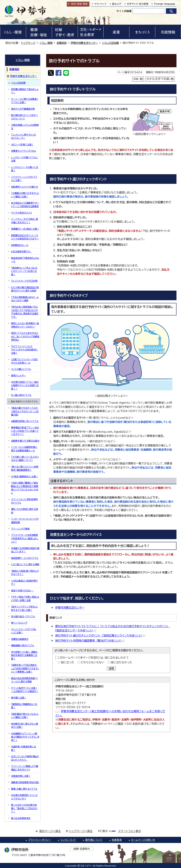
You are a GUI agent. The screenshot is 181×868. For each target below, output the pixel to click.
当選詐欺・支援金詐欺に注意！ (24, 748)
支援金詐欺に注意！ (21, 776)
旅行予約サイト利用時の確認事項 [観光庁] (90, 641)
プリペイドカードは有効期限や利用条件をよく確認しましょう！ (25, 538)
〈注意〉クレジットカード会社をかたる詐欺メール (24, 361)
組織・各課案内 (82, 849)
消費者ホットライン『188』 (23, 151)
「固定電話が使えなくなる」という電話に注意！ (25, 716)
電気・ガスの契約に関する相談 (25, 511)
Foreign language (165, 4)
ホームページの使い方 (143, 840)
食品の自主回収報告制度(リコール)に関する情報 (24, 680)
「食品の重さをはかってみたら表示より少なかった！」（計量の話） (25, 411)
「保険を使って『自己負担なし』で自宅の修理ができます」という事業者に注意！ (25, 668)
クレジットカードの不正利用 (24, 281)
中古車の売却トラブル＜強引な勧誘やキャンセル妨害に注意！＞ (25, 385)
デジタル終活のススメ (22, 213)
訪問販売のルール (20, 245)
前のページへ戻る (50, 831)
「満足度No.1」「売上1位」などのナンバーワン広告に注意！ (24, 271)
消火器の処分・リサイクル (23, 616)
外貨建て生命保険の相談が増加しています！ (25, 550)
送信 (111, 668)
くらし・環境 (46, 43)
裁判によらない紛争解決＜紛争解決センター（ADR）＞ (25, 325)
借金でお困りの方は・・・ (22, 590)
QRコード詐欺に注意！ (22, 144)
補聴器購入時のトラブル (23, 645)
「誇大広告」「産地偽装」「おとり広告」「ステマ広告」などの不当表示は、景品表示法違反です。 (25, 312)
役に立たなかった (121, 662)
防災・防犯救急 (79, 4)
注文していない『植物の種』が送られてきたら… (25, 758)
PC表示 (103, 831)
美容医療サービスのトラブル (25, 558)
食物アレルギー (18, 375)
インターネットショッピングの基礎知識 (25, 520)
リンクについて (68, 840)
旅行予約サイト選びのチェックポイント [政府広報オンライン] (100, 635)
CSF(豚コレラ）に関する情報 (25, 564)
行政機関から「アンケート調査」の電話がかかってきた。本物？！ (25, 737)
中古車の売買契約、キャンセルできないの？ (24, 797)
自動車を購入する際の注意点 (25, 441)
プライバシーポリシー (39, 840)
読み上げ (117, 4)
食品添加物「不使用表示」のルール (25, 260)
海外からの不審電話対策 (23, 109)
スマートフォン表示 (130, 831)
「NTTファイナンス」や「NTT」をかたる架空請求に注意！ (24, 350)
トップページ (28, 43)
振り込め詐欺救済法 (21, 818)
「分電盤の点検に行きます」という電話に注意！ (25, 195)
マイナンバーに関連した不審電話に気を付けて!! (25, 768)
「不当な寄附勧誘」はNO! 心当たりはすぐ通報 (25, 299)
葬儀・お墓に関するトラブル (24, 789)
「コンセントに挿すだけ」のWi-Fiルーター (23, 136)
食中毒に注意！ (19, 698)
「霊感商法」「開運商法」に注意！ (24, 706)
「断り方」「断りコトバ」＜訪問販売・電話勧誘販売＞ (25, 468)
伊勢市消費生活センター (84, 43)
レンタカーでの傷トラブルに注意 (25, 159)
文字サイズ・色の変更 (138, 4)
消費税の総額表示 (20, 639)
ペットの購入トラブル (21, 369)
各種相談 (62, 43)
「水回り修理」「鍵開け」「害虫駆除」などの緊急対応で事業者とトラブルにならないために (25, 488)
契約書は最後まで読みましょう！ (25, 91)
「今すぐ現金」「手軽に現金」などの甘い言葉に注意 (25, 598)
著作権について (94, 840)
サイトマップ (100, 4)
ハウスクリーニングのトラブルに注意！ (24, 179)
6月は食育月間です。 (21, 251)
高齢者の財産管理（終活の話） (25, 782)
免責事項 (117, 840)
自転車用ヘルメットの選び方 (25, 187)
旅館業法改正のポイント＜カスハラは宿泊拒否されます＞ (25, 237)
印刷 (136, 79)
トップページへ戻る (81, 831)
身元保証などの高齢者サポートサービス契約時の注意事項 (25, 204)
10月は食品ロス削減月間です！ (24, 582)
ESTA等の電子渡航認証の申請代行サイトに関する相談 (25, 289)
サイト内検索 (124, 11)
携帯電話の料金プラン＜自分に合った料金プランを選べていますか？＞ (25, 431)
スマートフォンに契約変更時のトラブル (24, 501)
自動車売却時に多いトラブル (25, 421)
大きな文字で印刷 (158, 79)
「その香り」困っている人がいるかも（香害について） (25, 458)
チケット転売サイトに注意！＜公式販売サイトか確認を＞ (25, 690)
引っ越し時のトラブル (21, 395)
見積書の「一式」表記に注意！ (25, 229)
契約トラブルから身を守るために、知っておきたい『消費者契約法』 (25, 336)
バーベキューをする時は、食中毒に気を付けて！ (25, 221)
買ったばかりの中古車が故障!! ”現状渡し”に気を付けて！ (24, 808)
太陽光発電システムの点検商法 (25, 127)
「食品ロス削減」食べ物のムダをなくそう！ (25, 573)
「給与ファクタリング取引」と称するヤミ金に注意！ (25, 608)
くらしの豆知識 (110, 43)
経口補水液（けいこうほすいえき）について (24, 117)
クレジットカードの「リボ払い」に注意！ (24, 631)
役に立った (68, 662)
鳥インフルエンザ (19, 623)
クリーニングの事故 (20, 529)
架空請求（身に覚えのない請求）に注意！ (25, 725)
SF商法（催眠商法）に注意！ (25, 476)
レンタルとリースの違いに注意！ (25, 169)
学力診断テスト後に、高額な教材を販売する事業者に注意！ (24, 655)
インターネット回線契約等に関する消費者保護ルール (24, 449)
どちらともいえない (92, 662)
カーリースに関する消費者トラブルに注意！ (25, 101)
